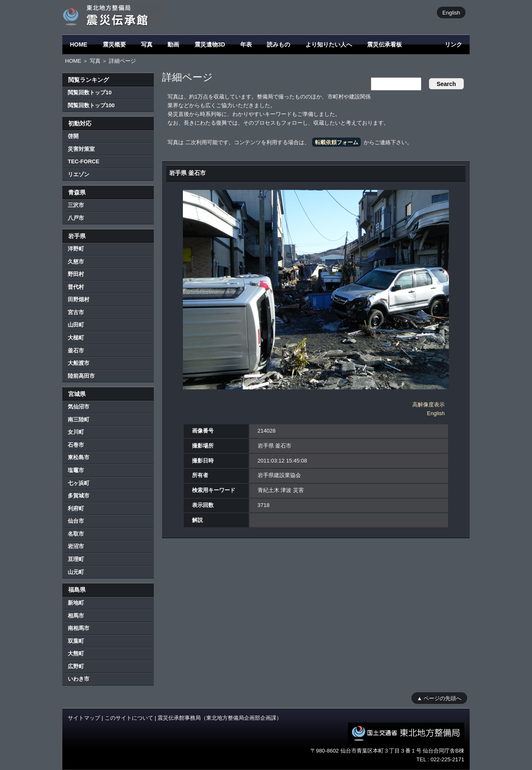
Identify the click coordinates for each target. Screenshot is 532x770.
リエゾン (79, 174)
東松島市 (79, 457)
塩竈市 (76, 470)
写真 (147, 44)
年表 (246, 44)
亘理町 (76, 559)
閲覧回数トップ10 (90, 92)
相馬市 (76, 616)
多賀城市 (79, 496)
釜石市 (76, 351)
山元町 (76, 572)
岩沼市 (76, 546)
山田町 (76, 325)
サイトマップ (84, 718)
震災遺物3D (210, 44)
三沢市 (76, 205)
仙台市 (76, 521)
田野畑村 (79, 299)
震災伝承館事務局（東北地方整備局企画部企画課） (220, 718)
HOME (79, 44)
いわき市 (79, 679)
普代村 (76, 287)
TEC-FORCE (84, 161)
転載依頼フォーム (337, 142)
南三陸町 (79, 419)
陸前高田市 (81, 376)
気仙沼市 (79, 407)
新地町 (76, 603)
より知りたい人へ (329, 44)
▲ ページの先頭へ (439, 698)
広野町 (76, 666)
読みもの (278, 44)
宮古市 (76, 312)
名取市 (76, 534)
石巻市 (76, 445)
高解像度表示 (429, 405)
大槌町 (76, 338)
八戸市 (76, 218)
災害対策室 (81, 149)
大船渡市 (79, 363)
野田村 (76, 274)
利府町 (76, 508)
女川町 (76, 432)
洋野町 (76, 249)
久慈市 (76, 262)
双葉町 (76, 641)
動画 (173, 44)
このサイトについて (129, 718)
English (451, 12)
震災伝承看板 (384, 44)
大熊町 (76, 653)
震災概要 (114, 44)
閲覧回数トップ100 (91, 105)
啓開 (73, 136)
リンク (453, 44)
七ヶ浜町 (79, 483)
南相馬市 (79, 628)
